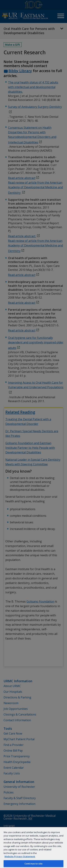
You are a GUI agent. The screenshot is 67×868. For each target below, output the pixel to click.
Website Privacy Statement (20, 856)
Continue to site (33, 864)
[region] (33, 847)
